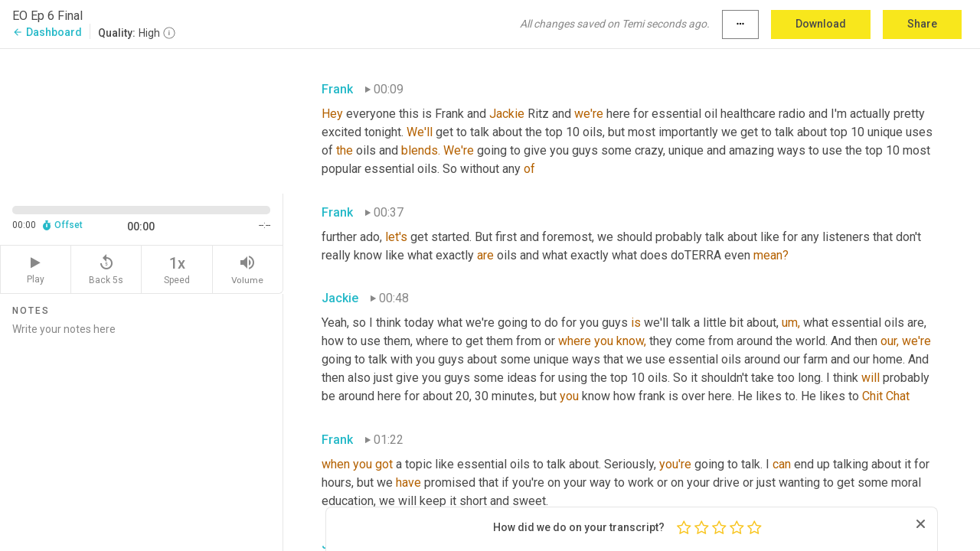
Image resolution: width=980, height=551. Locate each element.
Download (821, 24)
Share (922, 24)
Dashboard (47, 32)
